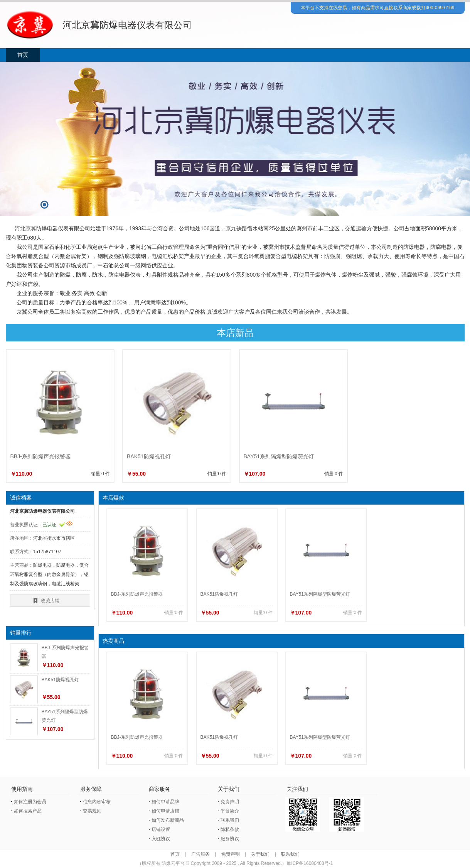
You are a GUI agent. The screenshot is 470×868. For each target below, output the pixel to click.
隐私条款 (230, 829)
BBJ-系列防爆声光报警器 (40, 456)
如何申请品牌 (165, 802)
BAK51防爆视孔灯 (149, 456)
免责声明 (230, 802)
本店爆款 (113, 498)
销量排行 (21, 633)
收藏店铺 (50, 601)
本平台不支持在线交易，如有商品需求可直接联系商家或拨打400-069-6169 (378, 8)
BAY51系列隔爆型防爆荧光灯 (279, 456)
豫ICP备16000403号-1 (310, 863)
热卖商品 (113, 641)
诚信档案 (21, 498)
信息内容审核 (97, 802)
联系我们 (230, 820)
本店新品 (235, 333)
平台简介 (230, 811)
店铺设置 (161, 829)
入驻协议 (161, 839)
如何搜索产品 (28, 811)
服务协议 (230, 839)
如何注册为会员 (30, 802)
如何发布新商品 (168, 820)
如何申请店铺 (165, 811)
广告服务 (200, 854)
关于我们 (260, 854)
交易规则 (92, 811)
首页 (23, 55)
